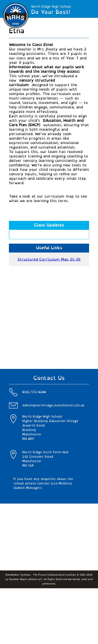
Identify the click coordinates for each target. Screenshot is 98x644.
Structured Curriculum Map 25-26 (49, 259)
